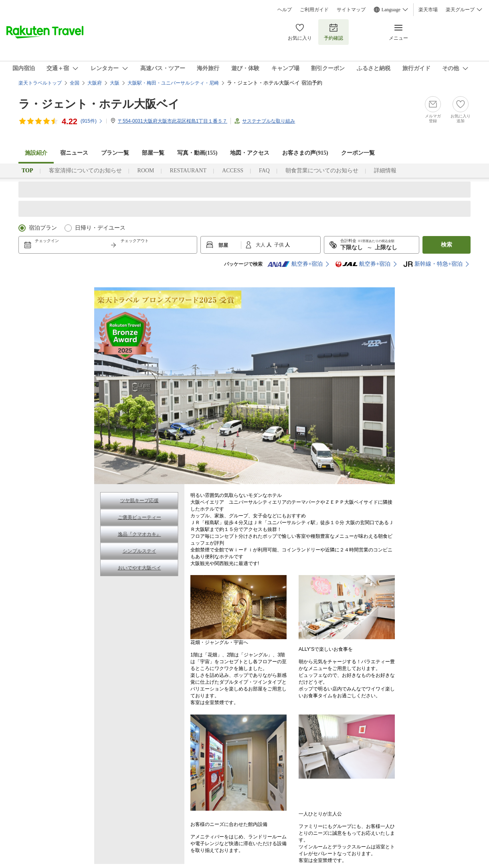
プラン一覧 (115, 153)
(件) (92, 121)
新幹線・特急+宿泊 (433, 264)
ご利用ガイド (314, 10)
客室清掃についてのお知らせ (85, 171)
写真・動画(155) (197, 153)
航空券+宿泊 (295, 264)
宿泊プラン (43, 228)
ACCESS (233, 171)
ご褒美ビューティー (139, 517)
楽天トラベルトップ (40, 83)
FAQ (264, 171)
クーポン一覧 (358, 153)
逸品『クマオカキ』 (139, 534)
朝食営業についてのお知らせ (322, 171)
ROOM (146, 171)
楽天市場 (428, 10)
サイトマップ (351, 10)
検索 (447, 245)
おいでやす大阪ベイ (139, 568)
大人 (261, 245)
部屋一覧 (153, 153)
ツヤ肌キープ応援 (139, 501)
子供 (280, 245)
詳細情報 (385, 171)
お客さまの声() (305, 153)
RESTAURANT (188, 171)
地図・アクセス (250, 153)
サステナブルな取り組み (269, 121)
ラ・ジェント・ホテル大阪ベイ (99, 104)
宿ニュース (74, 153)
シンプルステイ (139, 551)
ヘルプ (285, 10)
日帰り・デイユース (100, 228)
